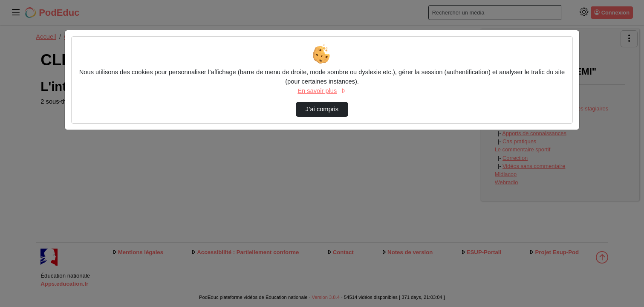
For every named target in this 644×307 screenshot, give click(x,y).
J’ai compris (322, 109)
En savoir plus (322, 91)
